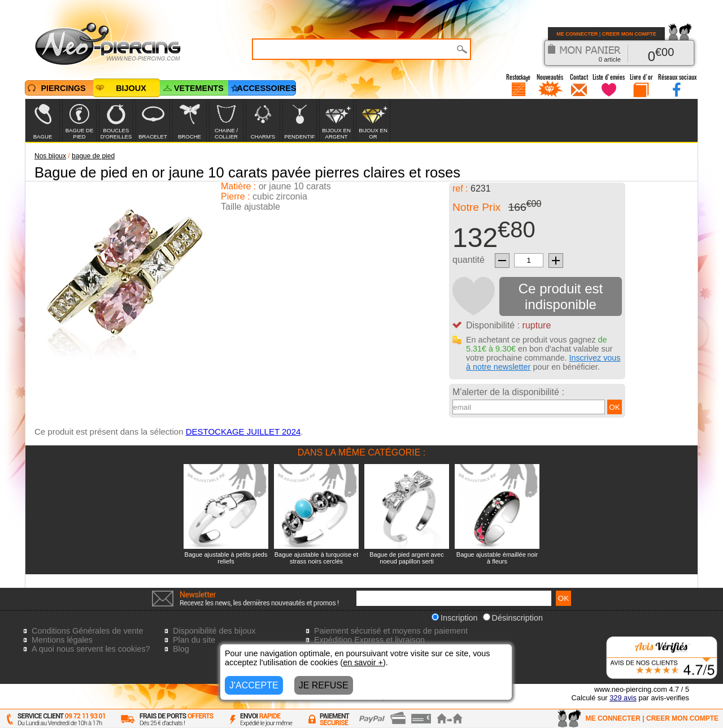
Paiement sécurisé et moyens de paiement (391, 631)
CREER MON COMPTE (629, 34)
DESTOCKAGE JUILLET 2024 (243, 432)
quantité (469, 260)
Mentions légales (62, 640)
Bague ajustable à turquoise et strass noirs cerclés (317, 558)
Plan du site (194, 640)
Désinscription (513, 618)
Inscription (455, 618)
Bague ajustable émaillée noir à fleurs (497, 558)
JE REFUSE (324, 685)
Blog (181, 649)
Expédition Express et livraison (369, 640)
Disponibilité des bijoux (214, 631)
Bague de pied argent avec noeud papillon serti (407, 558)
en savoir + (363, 662)
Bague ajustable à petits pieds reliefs (226, 558)
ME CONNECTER (577, 34)
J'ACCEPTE (254, 685)
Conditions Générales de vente (88, 631)
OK (614, 407)
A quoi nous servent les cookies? (91, 649)
